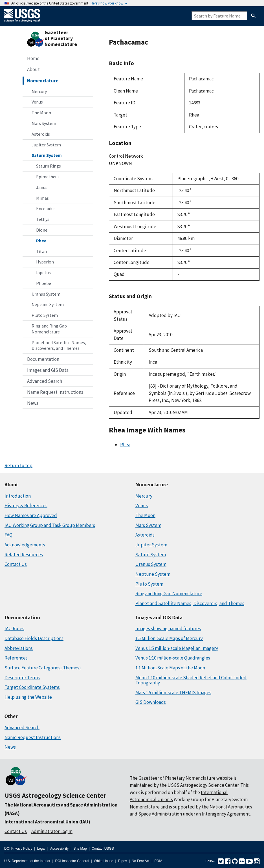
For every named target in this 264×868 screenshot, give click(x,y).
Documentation (43, 359)
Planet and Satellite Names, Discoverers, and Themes (59, 345)
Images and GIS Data (48, 370)
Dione (42, 230)
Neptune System (48, 304)
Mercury (39, 91)
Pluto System (45, 315)
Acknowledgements (25, 545)
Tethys (43, 219)
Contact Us (16, 564)
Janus (42, 187)
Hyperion (45, 262)
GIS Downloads (151, 702)
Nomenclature (43, 81)
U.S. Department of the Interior (27, 861)
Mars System (44, 123)
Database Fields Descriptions (34, 638)
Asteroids (41, 134)
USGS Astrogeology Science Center (55, 795)
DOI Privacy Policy (18, 849)
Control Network (126, 156)
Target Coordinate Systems (32, 687)
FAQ (8, 535)
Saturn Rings (49, 166)
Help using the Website (28, 697)
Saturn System (47, 155)
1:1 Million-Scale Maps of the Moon (170, 668)
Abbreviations (19, 648)
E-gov (123, 861)
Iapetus (43, 273)
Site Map (80, 849)
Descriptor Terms (22, 678)
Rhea (41, 241)
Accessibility (59, 849)
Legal (41, 849)
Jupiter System (46, 145)
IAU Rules (14, 629)
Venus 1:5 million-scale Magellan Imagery (177, 648)
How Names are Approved (31, 515)
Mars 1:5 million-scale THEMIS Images (173, 693)
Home (33, 58)
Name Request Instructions (55, 392)
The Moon (41, 113)
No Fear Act (141, 861)
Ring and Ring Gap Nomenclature (49, 329)
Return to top (18, 465)
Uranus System (46, 294)
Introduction (18, 496)
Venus (37, 102)
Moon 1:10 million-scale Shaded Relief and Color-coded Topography (191, 680)
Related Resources (24, 555)
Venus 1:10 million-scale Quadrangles (173, 658)
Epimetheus (48, 177)
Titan (41, 251)
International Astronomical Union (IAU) (47, 822)
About (33, 69)
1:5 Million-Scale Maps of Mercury (169, 638)
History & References (26, 506)
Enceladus (46, 208)
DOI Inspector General (72, 861)
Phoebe (44, 283)
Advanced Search (45, 381)
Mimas (42, 198)
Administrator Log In (52, 831)
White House (104, 861)
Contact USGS (103, 849)
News (33, 403)
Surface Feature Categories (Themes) (43, 668)
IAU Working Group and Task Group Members (50, 525)
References (16, 658)
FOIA (159, 861)
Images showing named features (168, 629)
